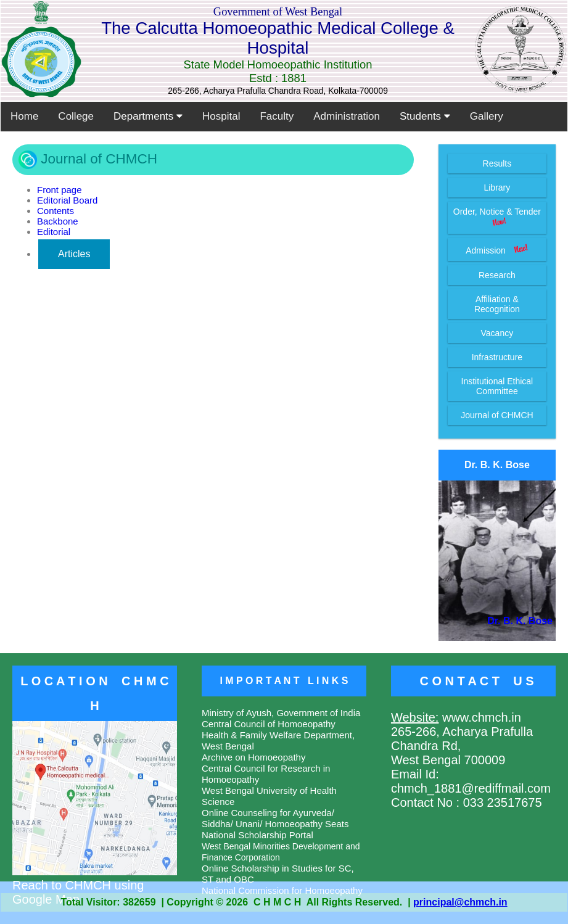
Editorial (54, 232)
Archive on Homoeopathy (253, 757)
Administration (347, 116)
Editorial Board (67, 200)
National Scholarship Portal (257, 835)
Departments (148, 116)
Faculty (277, 116)
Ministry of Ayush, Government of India (281, 713)
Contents (56, 211)
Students (425, 116)
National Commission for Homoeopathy (282, 890)
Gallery (487, 116)
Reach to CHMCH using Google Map (95, 885)
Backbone (58, 221)
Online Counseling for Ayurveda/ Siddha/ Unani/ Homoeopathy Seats (275, 818)
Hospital (221, 116)
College (76, 116)
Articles (74, 254)
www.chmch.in (480, 717)
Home (24, 116)
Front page (60, 190)
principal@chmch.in (460, 902)
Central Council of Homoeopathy (269, 724)
